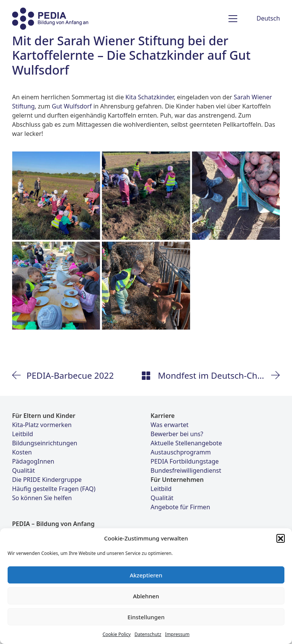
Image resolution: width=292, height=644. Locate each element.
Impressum (177, 634)
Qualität (24, 470)
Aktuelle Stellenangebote (186, 443)
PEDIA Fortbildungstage (185, 461)
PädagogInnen (33, 461)
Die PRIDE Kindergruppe (47, 480)
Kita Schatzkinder (150, 97)
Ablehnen (146, 596)
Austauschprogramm (181, 452)
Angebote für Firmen (180, 507)
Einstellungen (146, 617)
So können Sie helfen (42, 498)
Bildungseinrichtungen (45, 443)
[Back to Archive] (146, 376)
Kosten (22, 452)
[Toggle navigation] (233, 19)
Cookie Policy (117, 634)
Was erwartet (170, 425)
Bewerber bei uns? (177, 434)
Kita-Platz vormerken (42, 425)
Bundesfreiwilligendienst (186, 470)
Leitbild (23, 434)
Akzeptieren (146, 575)
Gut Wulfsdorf (72, 106)
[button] (281, 538)
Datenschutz (148, 634)
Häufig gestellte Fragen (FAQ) (54, 489)
